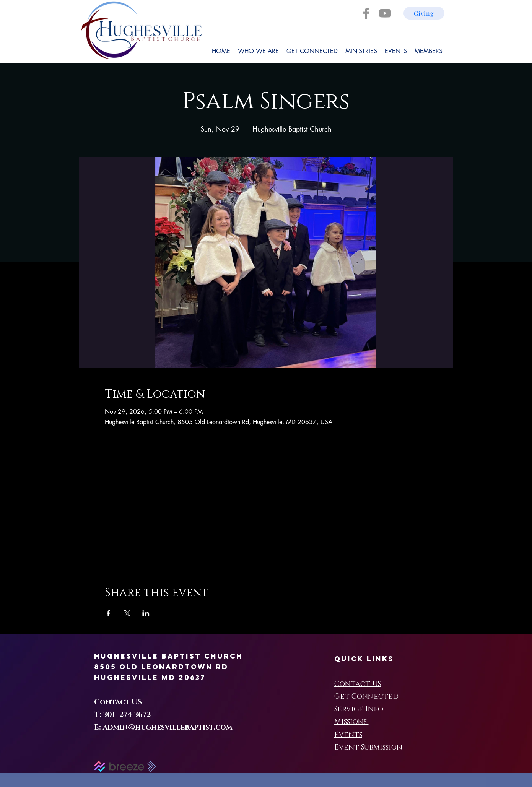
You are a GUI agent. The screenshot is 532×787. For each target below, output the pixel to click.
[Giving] (424, 13)
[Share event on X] (127, 613)
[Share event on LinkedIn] (146, 613)
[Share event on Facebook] (108, 613)
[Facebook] (366, 13)
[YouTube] (385, 13)
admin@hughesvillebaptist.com (168, 728)
